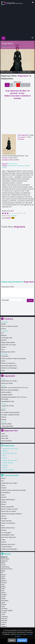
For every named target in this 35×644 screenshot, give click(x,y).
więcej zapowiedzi (8, 426)
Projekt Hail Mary (8, 463)
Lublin (3, 589)
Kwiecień (4, 340)
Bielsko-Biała (5, 559)
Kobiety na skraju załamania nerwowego (13, 490)
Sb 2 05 (15, 85)
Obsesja (4, 417)
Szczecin (4, 613)
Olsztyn (3, 593)
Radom (3, 599)
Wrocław (4, 622)
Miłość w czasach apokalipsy (10, 390)
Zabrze (3, 624)
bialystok (14, 3)
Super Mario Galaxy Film (10, 453)
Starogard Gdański (7, 610)
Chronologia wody (7, 338)
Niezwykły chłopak (7, 395)
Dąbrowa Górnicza (7, 569)
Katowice (4, 583)
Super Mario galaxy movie (9, 366)
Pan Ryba (4, 518)
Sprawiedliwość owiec (8, 401)
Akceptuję (22, 640)
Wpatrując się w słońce (8, 352)
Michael (3, 324)
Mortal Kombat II (6, 392)
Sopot (3, 607)
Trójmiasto (5, 616)
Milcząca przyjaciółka (7, 507)
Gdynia (3, 577)
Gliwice (3, 579)
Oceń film (14, 216)
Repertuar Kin (11, 431)
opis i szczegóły (18, 72)
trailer (25, 72)
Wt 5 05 (25, 85)
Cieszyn (3, 565)
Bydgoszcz (4, 561)
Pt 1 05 (11, 85)
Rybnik (3, 603)
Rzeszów (4, 605)
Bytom (3, 563)
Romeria (4, 419)
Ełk (2, 573)
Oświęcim (4, 595)
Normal (3, 329)
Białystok (4, 557)
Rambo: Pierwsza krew (8, 528)
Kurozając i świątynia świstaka (10, 415)
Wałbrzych (4, 620)
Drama (3, 361)
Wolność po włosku (7, 383)
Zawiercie (4, 626)
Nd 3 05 (18, 85)
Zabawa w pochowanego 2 (9, 368)
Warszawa (4, 618)
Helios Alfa (4, 436)
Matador (4, 502)
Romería (4, 530)
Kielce (3, 585)
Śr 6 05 (29, 85)
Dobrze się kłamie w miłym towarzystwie (13, 358)
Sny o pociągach (6, 533)
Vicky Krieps (20, 166)
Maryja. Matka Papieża (8, 342)
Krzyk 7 (3, 495)
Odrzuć (12, 640)
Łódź (3, 591)
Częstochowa (5, 567)
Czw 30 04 (7, 85)
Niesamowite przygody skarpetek (11, 514)
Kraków (3, 587)
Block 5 (3, 410)
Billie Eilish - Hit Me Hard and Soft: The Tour (14, 388)
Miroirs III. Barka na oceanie (9, 326)
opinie (29, 72)
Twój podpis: (5, 300)
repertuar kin (8, 72)
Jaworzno (4, 581)
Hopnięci (5, 465)
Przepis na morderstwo (8, 363)
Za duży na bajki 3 (9, 470)
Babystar (4, 335)
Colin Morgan (11, 166)
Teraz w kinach (11, 475)
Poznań (3, 597)
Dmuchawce (5, 356)
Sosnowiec (4, 608)
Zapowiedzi (10, 376)
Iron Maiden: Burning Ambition (10, 412)
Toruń (3, 614)
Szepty (3, 540)
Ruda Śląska (5, 601)
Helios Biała (5, 438)
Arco (2, 333)
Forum (3, 434)
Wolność (4, 542)
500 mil (3, 478)
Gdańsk (3, 575)
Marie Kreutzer (11, 47)
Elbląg (3, 571)
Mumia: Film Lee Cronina (8, 345)
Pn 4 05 (22, 85)
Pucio (3, 349)
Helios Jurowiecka (6, 441)
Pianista (3, 347)
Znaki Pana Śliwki (6, 424)
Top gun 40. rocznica (7, 406)
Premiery (9, 319)
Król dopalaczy (6, 492)
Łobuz (3, 370)
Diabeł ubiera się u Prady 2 (9, 381)
